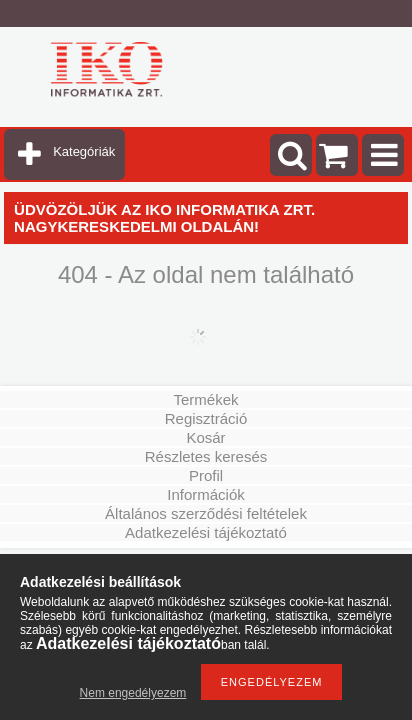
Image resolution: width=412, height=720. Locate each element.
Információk (206, 494)
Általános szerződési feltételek (206, 513)
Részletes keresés (206, 456)
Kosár (205, 437)
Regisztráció (206, 418)
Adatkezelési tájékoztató (206, 532)
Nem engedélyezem (133, 693)
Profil (206, 475)
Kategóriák (84, 151)
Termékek (205, 399)
